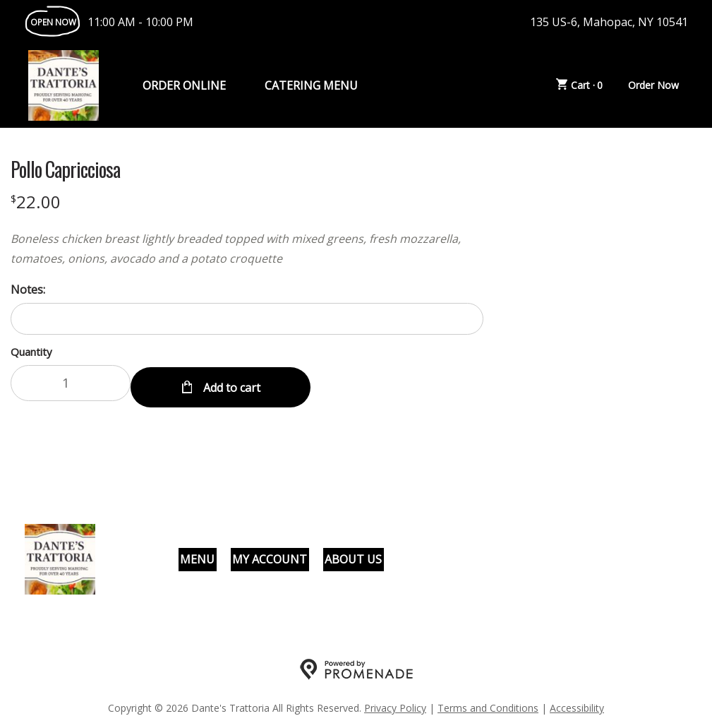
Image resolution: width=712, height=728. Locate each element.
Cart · (579, 85)
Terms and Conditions (488, 704)
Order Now (653, 85)
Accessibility (577, 704)
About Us (353, 555)
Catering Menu (311, 85)
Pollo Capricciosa (65, 169)
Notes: (28, 290)
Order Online (184, 85)
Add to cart (230, 383)
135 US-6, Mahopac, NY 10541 (609, 22)
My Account (270, 555)
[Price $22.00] (36, 202)
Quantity (31, 352)
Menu (197, 555)
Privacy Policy (395, 704)
